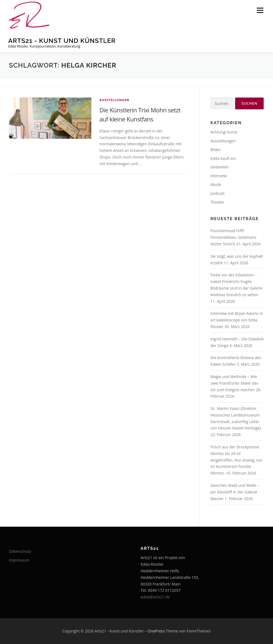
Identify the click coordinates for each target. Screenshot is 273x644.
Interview (219, 176)
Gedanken (220, 167)
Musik (216, 184)
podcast (218, 193)
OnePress (156, 631)
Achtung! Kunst (224, 132)
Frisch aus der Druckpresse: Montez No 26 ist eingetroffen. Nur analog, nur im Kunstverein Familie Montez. (237, 460)
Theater (217, 202)
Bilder (216, 150)
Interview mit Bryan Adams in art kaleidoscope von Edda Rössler (237, 320)
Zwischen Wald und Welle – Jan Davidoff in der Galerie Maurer (235, 492)
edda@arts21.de (155, 597)
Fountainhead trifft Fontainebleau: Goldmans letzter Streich (233, 237)
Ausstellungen (115, 100)
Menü (260, 10)
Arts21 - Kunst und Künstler (62, 41)
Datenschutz (20, 551)
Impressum (19, 560)
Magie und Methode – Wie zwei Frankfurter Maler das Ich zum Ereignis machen (234, 383)
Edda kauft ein (223, 158)
